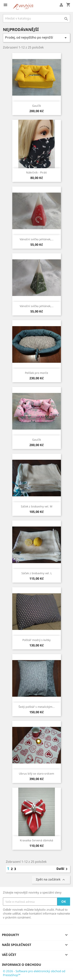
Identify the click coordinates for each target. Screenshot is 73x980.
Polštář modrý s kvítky (36, 640)
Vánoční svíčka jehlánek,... (37, 239)
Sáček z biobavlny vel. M (37, 506)
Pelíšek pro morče (36, 373)
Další (63, 869)
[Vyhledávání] (36, 18)
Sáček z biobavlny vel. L (37, 573)
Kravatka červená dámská (36, 840)
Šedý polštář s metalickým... (37, 707)
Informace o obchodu (22, 965)
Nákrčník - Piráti (36, 172)
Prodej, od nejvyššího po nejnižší (36, 38)
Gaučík (36, 106)
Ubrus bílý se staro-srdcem (36, 774)
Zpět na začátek (51, 880)
